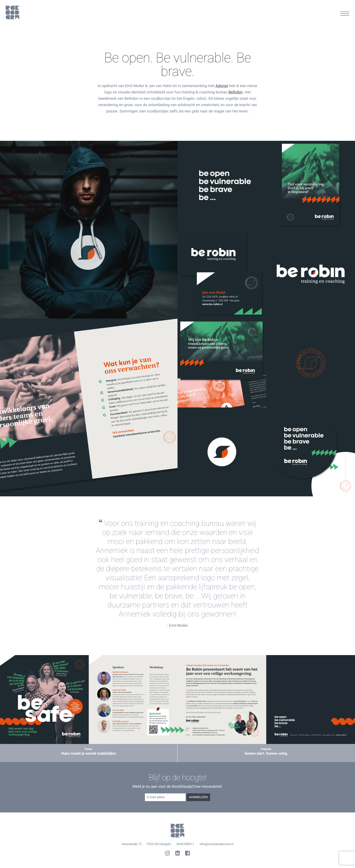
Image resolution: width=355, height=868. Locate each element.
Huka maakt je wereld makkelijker (89, 753)
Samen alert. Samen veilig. (266, 753)
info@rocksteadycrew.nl (217, 844)
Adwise (222, 86)
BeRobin (236, 92)
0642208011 (185, 844)
